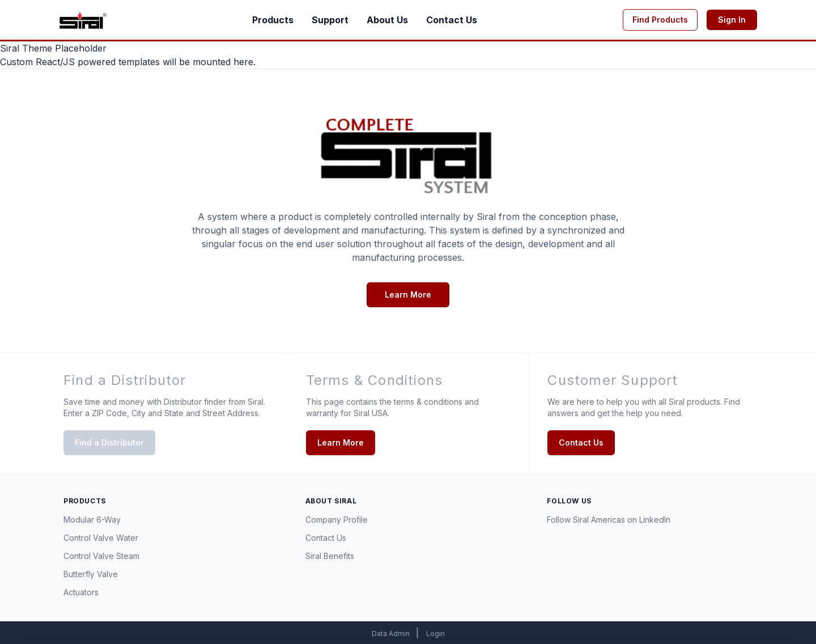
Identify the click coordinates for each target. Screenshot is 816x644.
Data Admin (392, 634)
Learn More (408, 295)
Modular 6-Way (92, 520)
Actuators (81, 592)
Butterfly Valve (91, 574)
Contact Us (452, 20)
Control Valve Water (101, 538)
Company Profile (337, 520)
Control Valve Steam (101, 556)
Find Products (660, 20)
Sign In (732, 20)
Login (435, 634)
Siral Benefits (330, 556)
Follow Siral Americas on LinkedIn (609, 520)
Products (273, 20)
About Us (387, 20)
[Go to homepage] (83, 20)
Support (330, 20)
